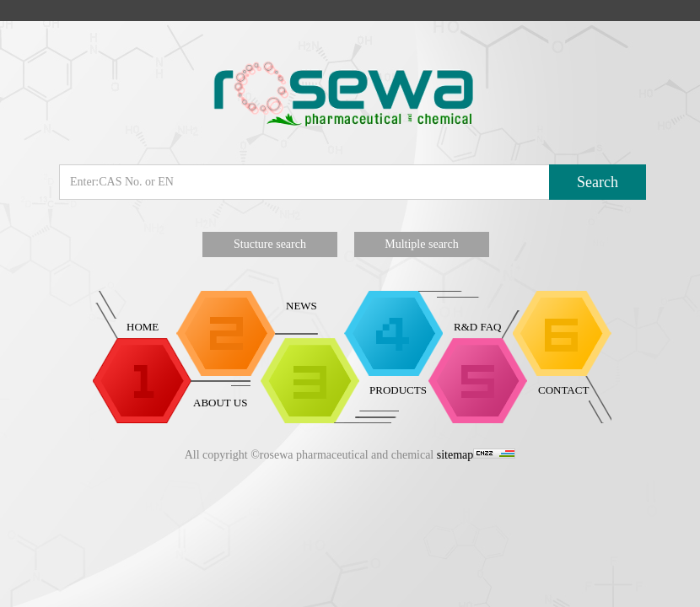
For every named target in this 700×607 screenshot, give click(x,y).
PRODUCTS (398, 390)
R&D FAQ (477, 327)
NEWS (302, 306)
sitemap (455, 455)
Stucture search (270, 244)
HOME (143, 327)
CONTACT (563, 390)
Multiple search (421, 244)
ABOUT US (220, 403)
